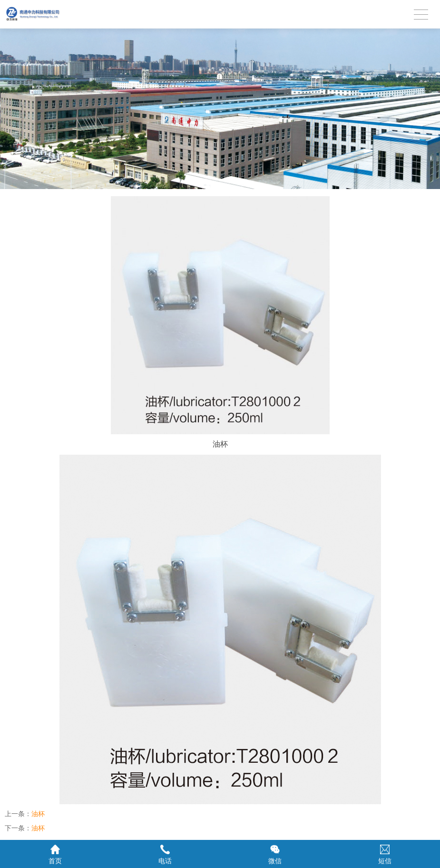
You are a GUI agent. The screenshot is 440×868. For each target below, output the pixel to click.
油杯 (38, 814)
